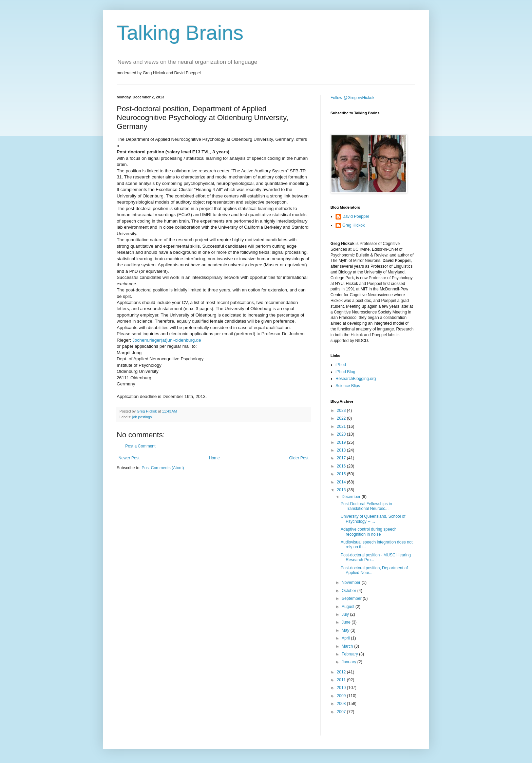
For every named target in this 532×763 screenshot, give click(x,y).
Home (214, 458)
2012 (342, 672)
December (352, 497)
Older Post (299, 458)
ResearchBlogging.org (356, 379)
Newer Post (129, 458)
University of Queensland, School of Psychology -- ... (373, 519)
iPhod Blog (345, 372)
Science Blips (348, 386)
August (349, 607)
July (346, 614)
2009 (342, 696)
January (349, 662)
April (346, 638)
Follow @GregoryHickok (353, 98)
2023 (342, 411)
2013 (342, 490)
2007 (342, 712)
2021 (342, 426)
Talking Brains (180, 33)
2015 (342, 474)
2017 (342, 458)
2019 (342, 442)
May (346, 630)
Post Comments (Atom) (163, 468)
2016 (342, 466)
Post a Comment (140, 446)
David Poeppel (356, 216)
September (352, 598)
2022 (342, 418)
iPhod (341, 365)
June (347, 622)
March (348, 646)
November (352, 583)
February (350, 654)
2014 (342, 482)
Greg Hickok (354, 225)
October (349, 591)
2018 (342, 450)
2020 (342, 434)
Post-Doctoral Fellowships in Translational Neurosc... (366, 506)
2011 (342, 680)
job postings (142, 417)
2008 (342, 704)
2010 (342, 688)
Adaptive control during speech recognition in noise (369, 532)
